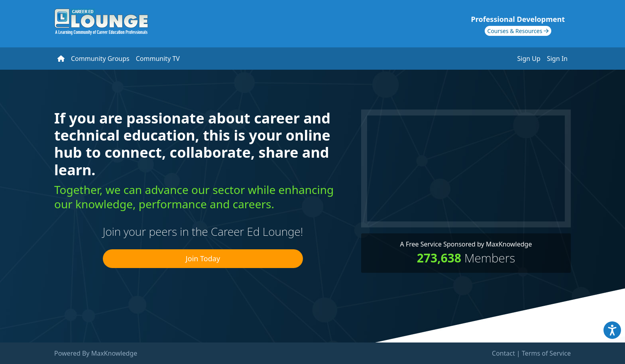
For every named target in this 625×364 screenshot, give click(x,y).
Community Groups (100, 59)
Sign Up (529, 59)
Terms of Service (546, 353)
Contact (503, 353)
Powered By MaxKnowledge (96, 353)
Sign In (557, 59)
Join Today (203, 258)
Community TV (158, 59)
